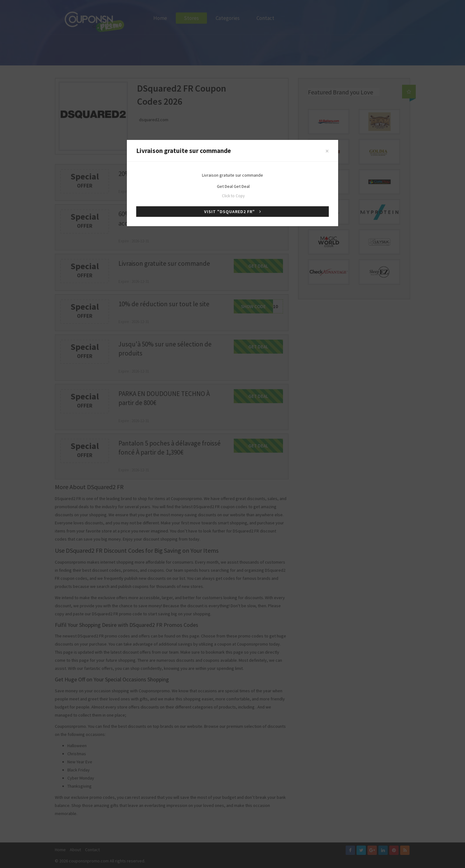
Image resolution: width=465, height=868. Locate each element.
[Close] (327, 151)
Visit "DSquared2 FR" (233, 212)
